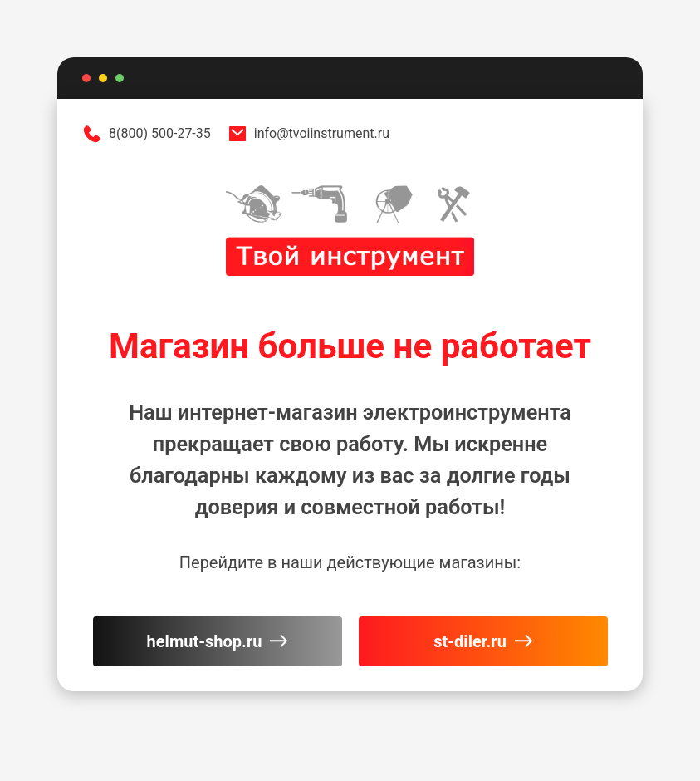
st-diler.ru (483, 641)
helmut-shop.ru (218, 641)
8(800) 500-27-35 (147, 134)
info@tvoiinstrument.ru (308, 134)
